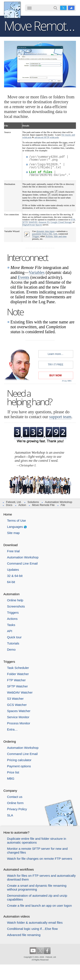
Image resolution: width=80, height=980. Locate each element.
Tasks (11, 625)
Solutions (33, 502)
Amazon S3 (44, 222)
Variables (37, 272)
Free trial (13, 551)
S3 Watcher (15, 699)
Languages (15, 527)
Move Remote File (43, 505)
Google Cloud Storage (61, 222)
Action (22, 505)
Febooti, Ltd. (12, 10)
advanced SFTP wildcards (47, 137)
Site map (13, 533)
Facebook (71, 8)
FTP (73, 220)
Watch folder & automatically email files (35, 923)
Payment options (19, 766)
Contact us (15, 797)
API (10, 631)
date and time (60, 236)
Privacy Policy (17, 809)
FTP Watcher (16, 680)
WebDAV (33, 222)
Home (8, 514)
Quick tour (14, 637)
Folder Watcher (18, 674)
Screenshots (16, 606)
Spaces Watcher (19, 711)
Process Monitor (19, 723)
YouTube (33, 951)
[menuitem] (29, 8)
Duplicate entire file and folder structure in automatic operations (37, 841)
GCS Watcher (17, 705)
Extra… (12, 729)
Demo (11, 649)
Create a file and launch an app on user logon (39, 906)
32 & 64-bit (15, 576)
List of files (41, 172)
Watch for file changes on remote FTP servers (40, 859)
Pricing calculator (19, 760)
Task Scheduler (18, 668)
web (55, 234)
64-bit (11, 582)
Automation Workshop (59, 502)
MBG (11, 778)
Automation (12, 594)
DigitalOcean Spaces (32, 225)
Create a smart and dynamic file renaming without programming (37, 887)
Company (10, 791)
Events (23, 277)
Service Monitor (18, 717)
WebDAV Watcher (20, 692)
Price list (13, 772)
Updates (13, 570)
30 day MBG (67, 381)
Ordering (10, 741)
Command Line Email (22, 563)
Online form (15, 803)
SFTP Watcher (17, 686)
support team (60, 417)
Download (11, 545)
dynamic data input (45, 231)
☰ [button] (29, 8)
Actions (49, 236)
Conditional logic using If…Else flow (32, 929)
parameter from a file (42, 234)
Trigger (36, 236)
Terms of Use (16, 520)
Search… (55, 8)
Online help (15, 600)
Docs (9, 505)
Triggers (13, 612)
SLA (10, 815)
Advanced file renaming (24, 935)
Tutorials (13, 643)
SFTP (25, 222)
